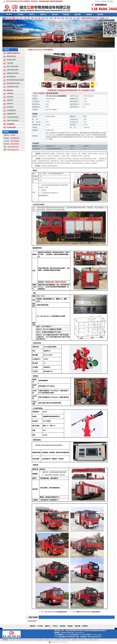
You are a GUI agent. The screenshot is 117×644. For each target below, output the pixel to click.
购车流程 (78, 14)
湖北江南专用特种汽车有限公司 (24, 640)
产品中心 (98, 1)
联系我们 (104, 1)
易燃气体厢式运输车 (13, 70)
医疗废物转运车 (11, 77)
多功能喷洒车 (10, 124)
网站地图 (110, 1)
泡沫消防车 (10, 97)
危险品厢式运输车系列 (13, 53)
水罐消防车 (10, 93)
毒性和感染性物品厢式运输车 (15, 80)
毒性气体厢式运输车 (13, 66)
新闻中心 (43, 14)
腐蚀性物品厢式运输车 (13, 83)
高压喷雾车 (58, 640)
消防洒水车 (10, 104)
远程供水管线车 (66, 640)
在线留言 (89, 14)
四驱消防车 (10, 100)
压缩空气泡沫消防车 (13, 120)
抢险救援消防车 (11, 114)
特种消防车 (10, 107)
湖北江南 (12, 640)
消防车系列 (10, 90)
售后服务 (66, 14)
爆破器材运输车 (11, 56)
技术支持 (55, 14)
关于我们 (20, 14)
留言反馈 (78, 626)
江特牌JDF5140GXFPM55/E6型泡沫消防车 (88, 612)
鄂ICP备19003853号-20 (95, 637)
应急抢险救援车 (11, 110)
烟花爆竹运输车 (11, 60)
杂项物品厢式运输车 (13, 87)
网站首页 (9, 14)
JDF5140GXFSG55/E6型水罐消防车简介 (56, 612)
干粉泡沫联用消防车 (13, 117)
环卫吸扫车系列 (11, 127)
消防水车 (96, 640)
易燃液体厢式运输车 (13, 73)
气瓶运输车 (10, 63)
